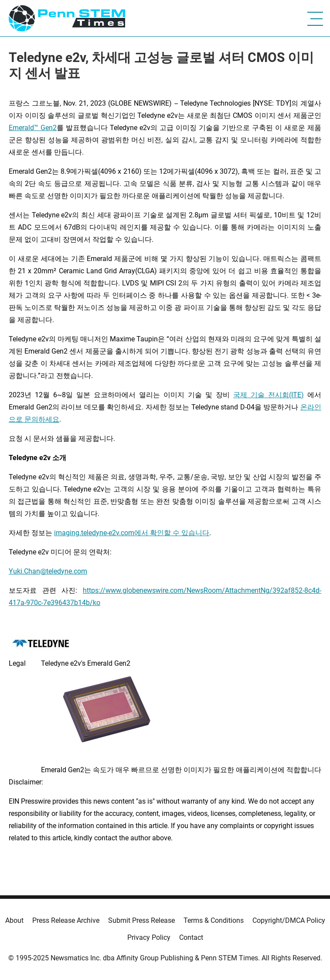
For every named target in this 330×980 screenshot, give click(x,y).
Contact (191, 937)
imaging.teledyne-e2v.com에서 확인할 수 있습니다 (132, 533)
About (14, 920)
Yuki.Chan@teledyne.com (48, 571)
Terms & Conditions (214, 920)
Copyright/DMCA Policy (289, 920)
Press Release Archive (66, 920)
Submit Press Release (141, 920)
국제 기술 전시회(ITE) (269, 395)
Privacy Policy (149, 937)
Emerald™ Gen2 (33, 128)
